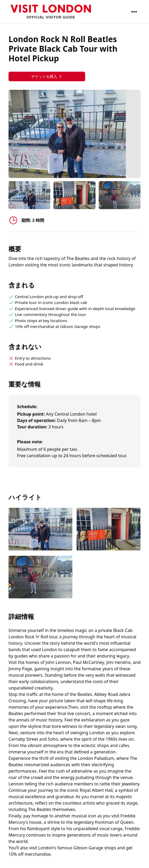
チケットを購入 (47, 76)
